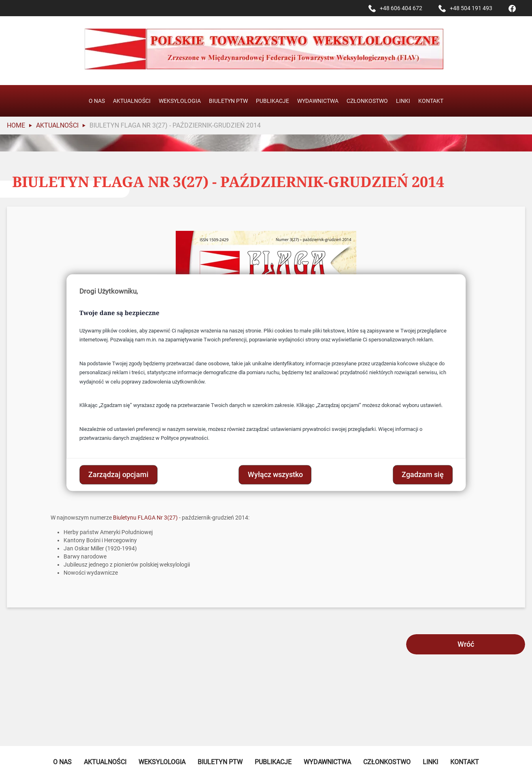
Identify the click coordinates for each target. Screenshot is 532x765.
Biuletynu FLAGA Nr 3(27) (145, 518)
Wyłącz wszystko (275, 474)
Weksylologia (180, 101)
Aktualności (132, 101)
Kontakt (431, 101)
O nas (97, 101)
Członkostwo (367, 101)
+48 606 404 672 (401, 8)
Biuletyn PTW (228, 101)
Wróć (466, 644)
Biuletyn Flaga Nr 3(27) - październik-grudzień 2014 (175, 125)
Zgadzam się (423, 474)
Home (16, 125)
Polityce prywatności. (185, 438)
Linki (403, 101)
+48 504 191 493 (471, 8)
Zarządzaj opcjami (118, 474)
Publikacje (272, 101)
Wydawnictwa (318, 101)
